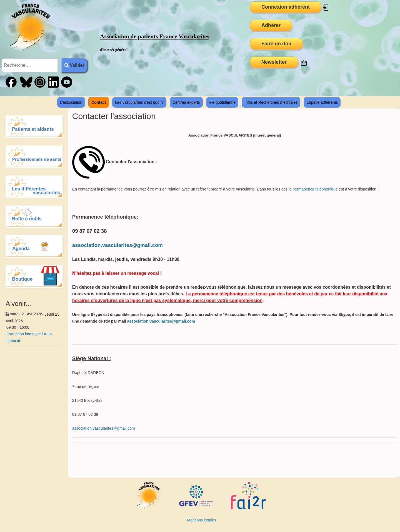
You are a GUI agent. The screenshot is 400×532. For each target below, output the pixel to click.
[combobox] (30, 65)
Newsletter (274, 62)
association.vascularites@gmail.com (117, 245)
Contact (99, 102)
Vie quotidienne (222, 102)
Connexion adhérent (286, 7)
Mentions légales (202, 520)
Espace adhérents (322, 102)
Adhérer (271, 25)
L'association (71, 102)
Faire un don (276, 44)
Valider (74, 65)
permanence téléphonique (315, 189)
